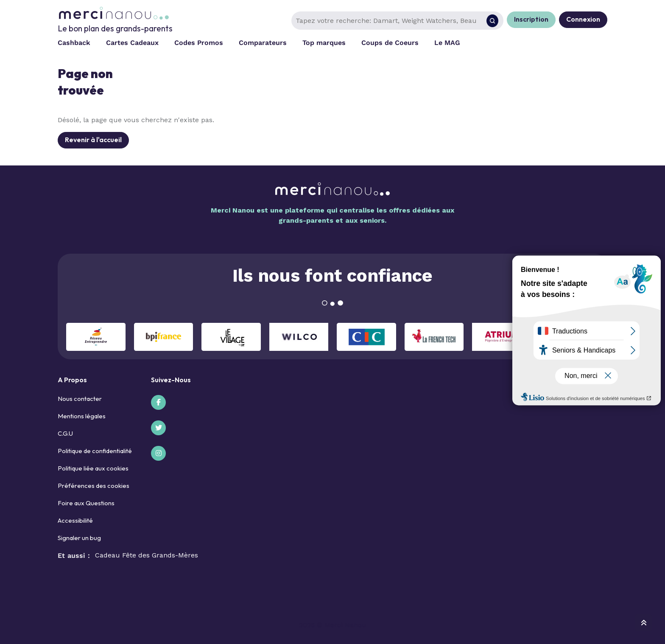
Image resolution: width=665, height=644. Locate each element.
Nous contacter (80, 399)
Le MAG (447, 43)
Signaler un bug (79, 538)
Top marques (324, 43)
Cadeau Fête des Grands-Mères (147, 555)
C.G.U (65, 433)
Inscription (531, 19)
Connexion (583, 19)
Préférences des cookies (94, 486)
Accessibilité (75, 520)
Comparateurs (263, 43)
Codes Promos (199, 43)
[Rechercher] (492, 21)
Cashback (74, 43)
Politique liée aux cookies (93, 468)
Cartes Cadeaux (132, 43)
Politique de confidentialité (95, 451)
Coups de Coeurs (390, 43)
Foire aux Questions (86, 503)
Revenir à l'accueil (93, 140)
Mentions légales (82, 416)
